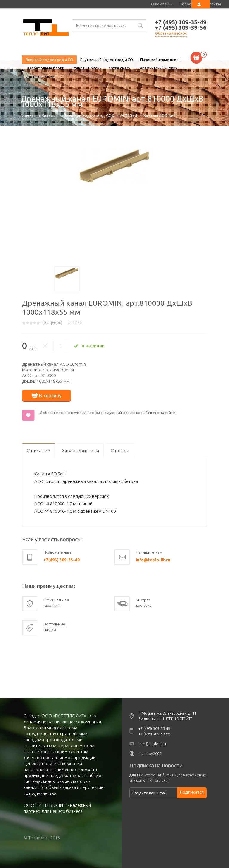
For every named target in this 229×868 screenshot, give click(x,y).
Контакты (212, 4)
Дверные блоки (40, 76)
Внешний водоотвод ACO (49, 60)
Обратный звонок (171, 33)
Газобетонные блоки (45, 68)
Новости (187, 4)
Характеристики (80, 451)
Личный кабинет (201, 4)
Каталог (50, 115)
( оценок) (52, 322)
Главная (28, 115)
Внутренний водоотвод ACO (107, 60)
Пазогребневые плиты (161, 60)
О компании (162, 4)
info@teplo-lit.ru (153, 560)
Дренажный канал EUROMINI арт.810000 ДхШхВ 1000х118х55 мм (46, 28)
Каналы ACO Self (160, 115)
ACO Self (129, 115)
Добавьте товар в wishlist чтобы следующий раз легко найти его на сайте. (108, 413)
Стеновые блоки (86, 68)
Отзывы (120, 451)
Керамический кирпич (158, 68)
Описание (38, 451)
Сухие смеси (120, 68)
